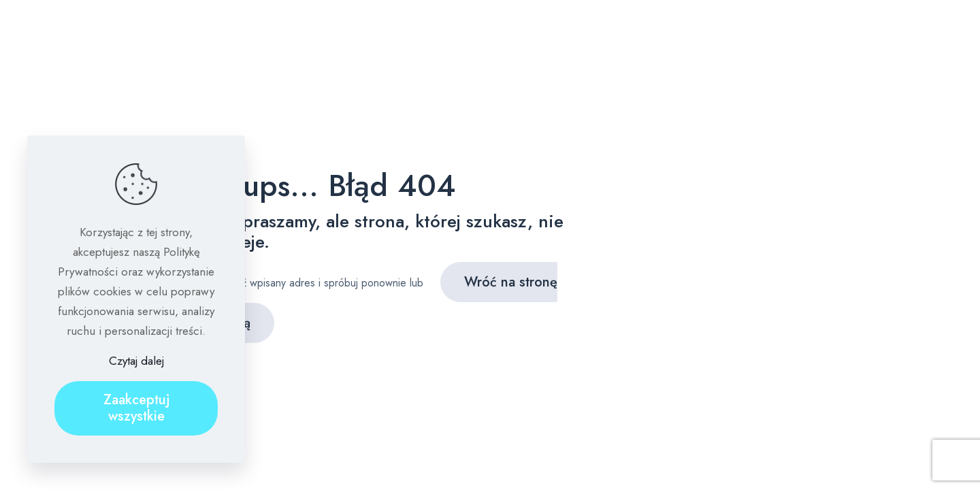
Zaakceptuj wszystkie (136, 408)
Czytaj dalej (136, 361)
